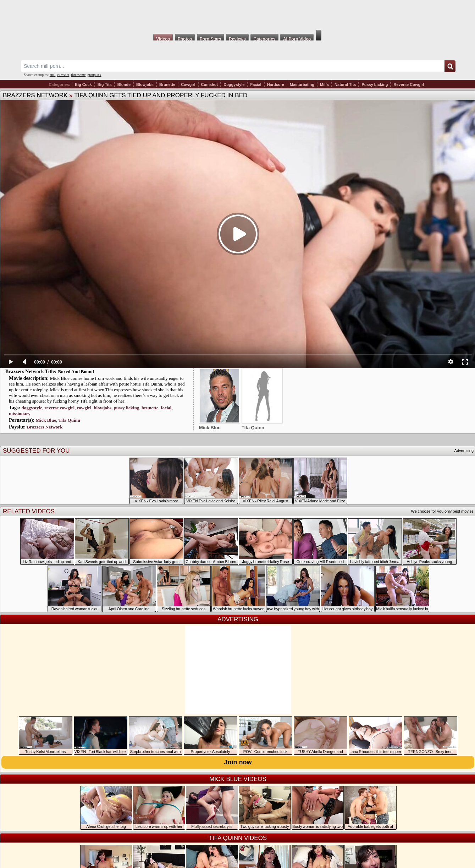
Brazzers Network (35, 95)
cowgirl (84, 408)
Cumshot (210, 84)
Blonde (124, 84)
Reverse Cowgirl (409, 84)
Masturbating (302, 84)
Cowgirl (188, 84)
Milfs (324, 84)
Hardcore (276, 84)
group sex (94, 75)
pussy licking (127, 408)
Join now (238, 762)
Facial (256, 84)
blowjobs (103, 408)
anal (53, 75)
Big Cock (83, 84)
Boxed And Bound (76, 372)
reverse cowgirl (59, 408)
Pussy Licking (375, 84)
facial (166, 408)
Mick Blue (46, 420)
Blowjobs (145, 84)
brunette (150, 408)
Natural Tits (345, 84)
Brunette (167, 84)
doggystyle (32, 408)
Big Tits (105, 84)
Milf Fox (237, 15)
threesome (78, 75)
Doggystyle (234, 84)
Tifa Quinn (69, 420)
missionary (20, 413)
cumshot (63, 75)
